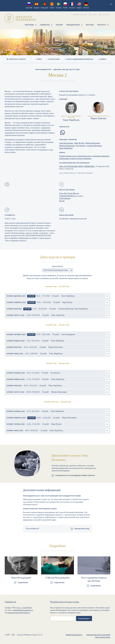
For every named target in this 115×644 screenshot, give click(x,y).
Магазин (90, 25)
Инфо (39, 59)
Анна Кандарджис (66, 143)
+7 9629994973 (26, 608)
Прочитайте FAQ (82, 529)
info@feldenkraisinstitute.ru (23, 610)
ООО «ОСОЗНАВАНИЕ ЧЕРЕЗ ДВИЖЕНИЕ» (77, 166)
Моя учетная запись (103, 637)
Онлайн (59, 25)
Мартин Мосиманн (93, 143)
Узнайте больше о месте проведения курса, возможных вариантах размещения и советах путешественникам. (84, 157)
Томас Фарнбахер (66, 148)
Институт (103, 25)
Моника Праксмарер (67, 146)
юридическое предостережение (98, 635)
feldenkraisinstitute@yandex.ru (19, 613)
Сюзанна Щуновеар (94, 146)
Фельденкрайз (74, 25)
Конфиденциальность (74, 635)
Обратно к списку (16, 59)
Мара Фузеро (79, 143)
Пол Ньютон (81, 146)
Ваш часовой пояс (57, 266)
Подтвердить (84, 619)
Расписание (53, 59)
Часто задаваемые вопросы (79, 59)
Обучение (31, 25)
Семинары (46, 25)
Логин (95, 15)
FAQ (54, 520)
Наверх (102, 59)
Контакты (106, 15)
